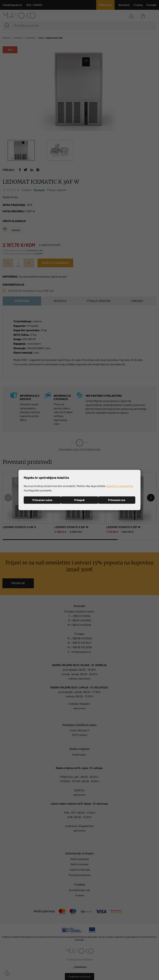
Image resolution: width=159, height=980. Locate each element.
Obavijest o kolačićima (120, 486)
